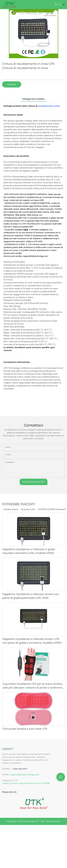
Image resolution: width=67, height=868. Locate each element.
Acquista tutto (28, 509)
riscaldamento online (49, 106)
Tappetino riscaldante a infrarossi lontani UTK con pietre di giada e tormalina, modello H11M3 (32, 641)
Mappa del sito (9, 792)
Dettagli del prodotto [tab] (33, 99)
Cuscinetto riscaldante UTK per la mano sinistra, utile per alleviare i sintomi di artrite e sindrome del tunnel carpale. (32, 686)
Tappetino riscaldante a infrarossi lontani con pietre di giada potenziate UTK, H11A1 (31, 596)
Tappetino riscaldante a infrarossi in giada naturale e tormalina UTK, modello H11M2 (29, 551)
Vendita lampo (11, 509)
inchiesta (12, 84)
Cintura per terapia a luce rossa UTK (25, 729)
